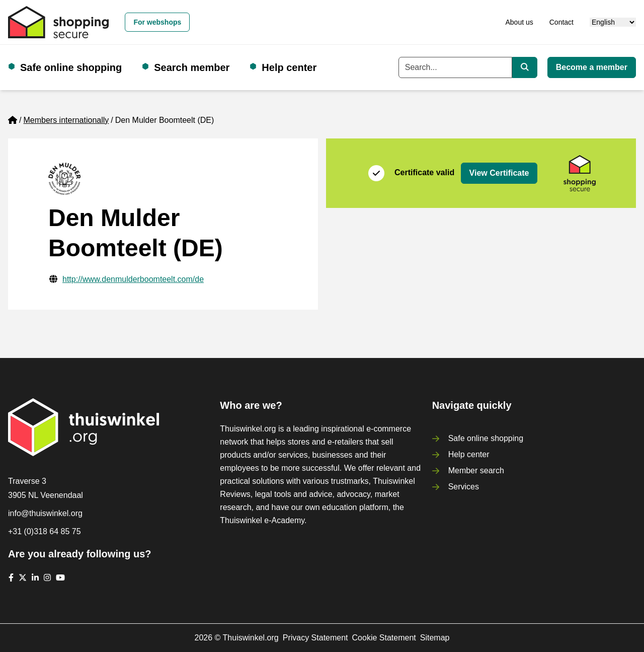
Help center (289, 67)
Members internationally (66, 120)
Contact (561, 22)
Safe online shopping (71, 67)
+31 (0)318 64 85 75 (45, 531)
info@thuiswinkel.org (45, 513)
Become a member (592, 67)
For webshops (157, 22)
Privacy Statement (315, 638)
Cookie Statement (384, 638)
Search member (192, 67)
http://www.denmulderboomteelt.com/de (133, 279)
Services (464, 487)
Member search (476, 470)
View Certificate (499, 173)
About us (519, 22)
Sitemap (435, 638)
